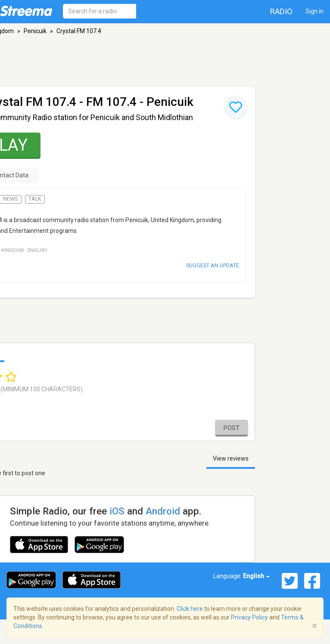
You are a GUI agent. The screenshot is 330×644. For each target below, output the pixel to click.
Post (232, 428)
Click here (190, 609)
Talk (35, 199)
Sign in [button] (314, 11)
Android (163, 511)
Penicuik (35, 31)
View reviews (231, 458)
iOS (117, 511)
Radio (281, 11)
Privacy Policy (249, 617)
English (256, 576)
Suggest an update (213, 265)
